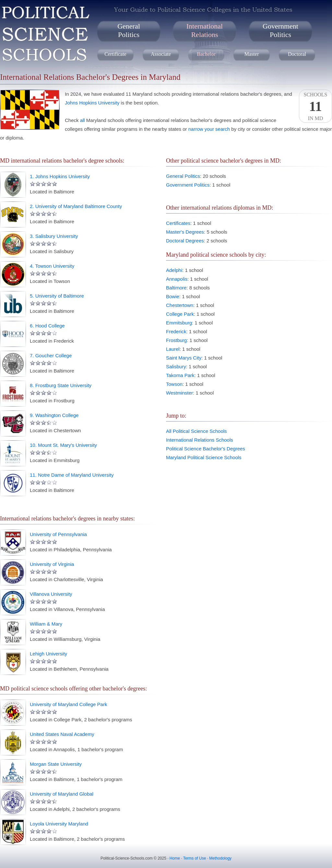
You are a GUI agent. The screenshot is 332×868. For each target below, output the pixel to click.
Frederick (176, 331)
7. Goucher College (51, 355)
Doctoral (297, 54)
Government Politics (188, 185)
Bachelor (206, 54)
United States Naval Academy (62, 734)
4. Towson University (52, 266)
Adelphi (174, 270)
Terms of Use (195, 858)
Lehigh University (48, 654)
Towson (174, 384)
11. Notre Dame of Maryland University (72, 475)
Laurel (173, 349)
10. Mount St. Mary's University (63, 445)
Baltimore (176, 288)
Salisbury (176, 367)
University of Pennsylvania (58, 534)
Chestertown (180, 305)
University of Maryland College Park (68, 704)
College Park (180, 314)
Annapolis (177, 279)
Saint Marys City (184, 358)
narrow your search (209, 129)
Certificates (178, 223)
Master (252, 54)
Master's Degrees (185, 232)
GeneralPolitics (129, 30)
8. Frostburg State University (61, 385)
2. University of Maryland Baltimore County (76, 206)
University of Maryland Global (62, 794)
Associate (161, 54)
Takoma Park (180, 375)
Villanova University (51, 594)
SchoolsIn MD (315, 106)
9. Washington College (54, 415)
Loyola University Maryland (59, 824)
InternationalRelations (205, 30)
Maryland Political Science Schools (204, 457)
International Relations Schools (200, 440)
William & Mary (46, 624)
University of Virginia (52, 564)
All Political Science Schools (196, 431)
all (83, 120)
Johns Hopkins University (92, 103)
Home (175, 858)
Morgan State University (56, 764)
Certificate (115, 54)
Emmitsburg (179, 323)
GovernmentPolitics (280, 30)
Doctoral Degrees (185, 241)
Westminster (179, 393)
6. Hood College (47, 326)
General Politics (183, 176)
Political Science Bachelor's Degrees (206, 449)
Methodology (220, 858)
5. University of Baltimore (57, 296)
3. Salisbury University (54, 236)
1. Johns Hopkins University (60, 176)
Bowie (173, 296)
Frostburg (176, 340)
